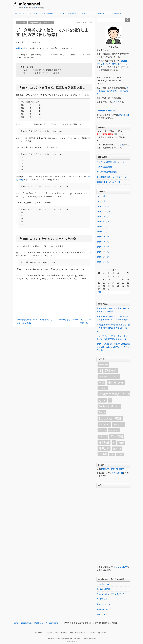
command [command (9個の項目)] (103, 365)
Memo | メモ (118, 13)
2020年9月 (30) (103, 222)
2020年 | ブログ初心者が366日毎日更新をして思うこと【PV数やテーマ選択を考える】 (113, 347)
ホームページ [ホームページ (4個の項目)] (114, 431)
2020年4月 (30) (103, 247)
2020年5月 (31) (103, 242)
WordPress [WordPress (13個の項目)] (104, 425)
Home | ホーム (20, 13)
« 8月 (99, 292)
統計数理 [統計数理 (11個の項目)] (103, 455)
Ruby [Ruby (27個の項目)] (102, 412)
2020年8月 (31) (103, 227)
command (22, 22)
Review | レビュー (86, 13)
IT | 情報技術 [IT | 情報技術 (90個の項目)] (108, 371)
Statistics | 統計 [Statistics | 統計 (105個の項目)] (110, 419)
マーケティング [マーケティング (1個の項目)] (103, 437)
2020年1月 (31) (103, 262)
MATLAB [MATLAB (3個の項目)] (101, 383)
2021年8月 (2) (102, 196)
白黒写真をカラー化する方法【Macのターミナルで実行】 (113, 310)
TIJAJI (75, 642)
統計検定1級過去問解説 (107, 172)
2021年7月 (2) (102, 201)
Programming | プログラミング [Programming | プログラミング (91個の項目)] (114, 394)
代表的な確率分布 (104, 167)
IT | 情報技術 (72, 13)
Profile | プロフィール (45, 633)
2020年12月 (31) (103, 206)
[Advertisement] (54, 300)
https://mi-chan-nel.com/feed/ (115, 469)
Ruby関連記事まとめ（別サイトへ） (112, 177)
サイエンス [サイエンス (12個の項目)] (118, 425)
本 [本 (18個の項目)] (114, 443)
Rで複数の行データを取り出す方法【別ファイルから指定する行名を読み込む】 (113, 328)
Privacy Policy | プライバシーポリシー (71, 633)
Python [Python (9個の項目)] (102, 401)
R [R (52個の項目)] (110, 400)
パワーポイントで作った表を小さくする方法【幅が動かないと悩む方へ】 (113, 337)
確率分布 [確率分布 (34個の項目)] (104, 449)
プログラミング (103, 64)
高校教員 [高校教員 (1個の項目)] (120, 455)
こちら (117, 102)
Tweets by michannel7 (106, 111)
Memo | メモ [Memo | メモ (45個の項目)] (116, 383)
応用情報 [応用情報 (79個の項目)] (117, 437)
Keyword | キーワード (103, 13)
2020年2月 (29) (103, 257)
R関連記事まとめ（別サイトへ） (111, 182)
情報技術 (116, 64)
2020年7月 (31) (103, 232)
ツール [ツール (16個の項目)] (102, 431)
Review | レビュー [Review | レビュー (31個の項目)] (109, 407)
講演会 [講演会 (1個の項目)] (112, 455)
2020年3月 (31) (103, 252)
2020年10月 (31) (103, 216)
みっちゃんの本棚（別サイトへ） (111, 162)
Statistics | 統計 (33, 13)
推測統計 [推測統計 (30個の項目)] (104, 443)
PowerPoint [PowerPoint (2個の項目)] (103, 388)
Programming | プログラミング (53, 13)
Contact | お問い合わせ (98, 633)
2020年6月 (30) (103, 237)
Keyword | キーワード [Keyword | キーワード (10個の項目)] (109, 377)
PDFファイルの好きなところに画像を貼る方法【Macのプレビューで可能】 (113, 318)
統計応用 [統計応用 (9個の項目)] (117, 449)
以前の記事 (21, 48)
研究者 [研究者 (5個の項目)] (121, 443)
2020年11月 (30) (103, 211)
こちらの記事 (124, 115)
